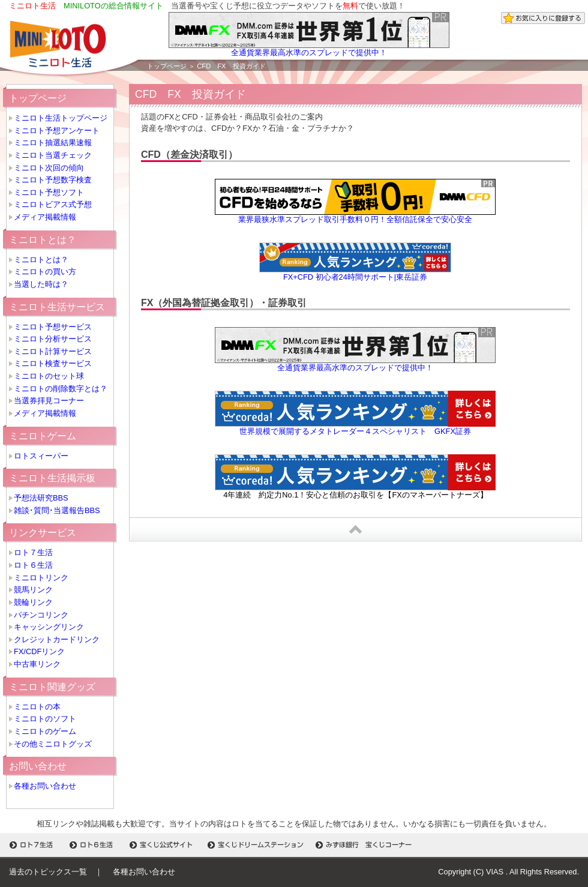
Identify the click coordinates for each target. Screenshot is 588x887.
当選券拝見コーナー (49, 401)
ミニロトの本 (37, 707)
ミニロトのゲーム (45, 731)
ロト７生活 (33, 552)
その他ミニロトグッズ (53, 744)
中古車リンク (37, 664)
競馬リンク (33, 590)
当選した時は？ (41, 284)
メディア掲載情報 (45, 217)
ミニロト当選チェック (53, 155)
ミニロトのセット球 (49, 376)
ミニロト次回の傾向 (49, 168)
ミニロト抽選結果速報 (53, 143)
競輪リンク (33, 602)
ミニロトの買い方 (45, 272)
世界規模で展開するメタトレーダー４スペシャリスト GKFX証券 (355, 431)
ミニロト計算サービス (53, 351)
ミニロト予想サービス (53, 327)
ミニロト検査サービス (53, 363)
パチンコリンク (41, 615)
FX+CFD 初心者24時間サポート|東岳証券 (355, 277)
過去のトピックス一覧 (48, 872)
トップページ (167, 66)
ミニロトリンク (41, 578)
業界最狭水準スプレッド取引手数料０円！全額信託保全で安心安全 (355, 219)
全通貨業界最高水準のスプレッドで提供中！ (309, 53)
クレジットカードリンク (57, 639)
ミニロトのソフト (45, 719)
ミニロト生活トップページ (61, 118)
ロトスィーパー (41, 456)
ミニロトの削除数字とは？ (61, 389)
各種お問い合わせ (45, 786)
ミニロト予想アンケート (57, 131)
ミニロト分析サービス (53, 339)
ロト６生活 (33, 565)
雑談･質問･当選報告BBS (57, 510)
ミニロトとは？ (41, 260)
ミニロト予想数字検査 (53, 180)
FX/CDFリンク (39, 651)
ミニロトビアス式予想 (53, 204)
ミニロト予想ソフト (49, 192)
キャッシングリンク (49, 627)
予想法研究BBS (41, 498)
